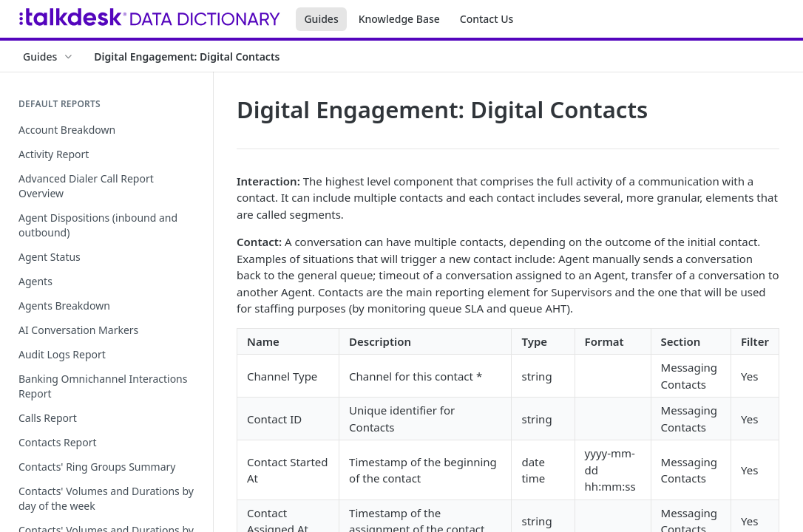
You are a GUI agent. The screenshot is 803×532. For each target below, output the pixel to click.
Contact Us (487, 19)
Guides (321, 19)
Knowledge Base (399, 19)
